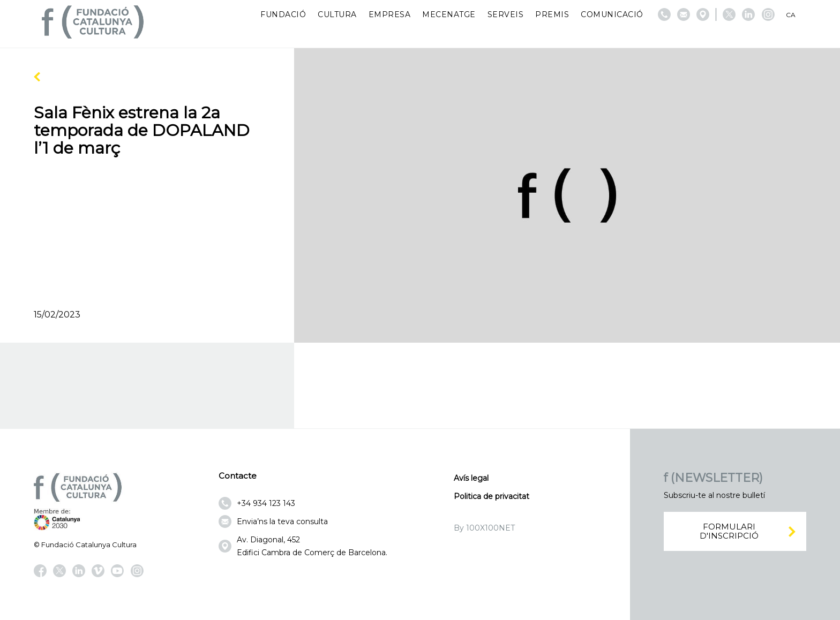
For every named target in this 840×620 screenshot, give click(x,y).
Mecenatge (449, 14)
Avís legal (471, 478)
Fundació (283, 14)
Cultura (337, 14)
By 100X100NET (484, 528)
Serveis (506, 14)
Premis (552, 14)
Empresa (390, 14)
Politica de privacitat (492, 496)
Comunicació (612, 14)
